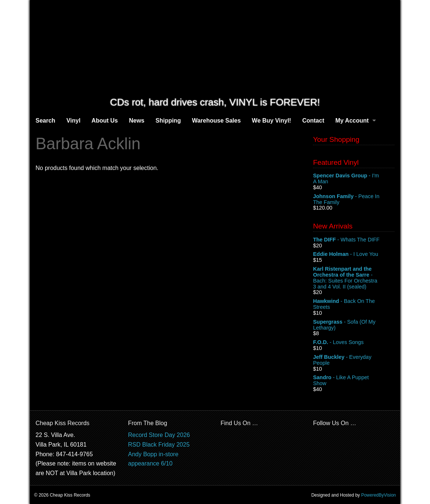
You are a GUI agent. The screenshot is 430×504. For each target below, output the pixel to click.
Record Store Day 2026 (159, 435)
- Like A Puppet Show (354, 381)
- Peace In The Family (354, 200)
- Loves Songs (354, 343)
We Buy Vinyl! (272, 121)
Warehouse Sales (216, 121)
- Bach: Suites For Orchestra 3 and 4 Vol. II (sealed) (354, 278)
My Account (352, 121)
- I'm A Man (354, 179)
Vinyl (73, 121)
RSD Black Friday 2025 (159, 445)
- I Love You (354, 254)
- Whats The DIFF (354, 240)
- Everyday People (354, 360)
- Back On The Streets (354, 304)
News (137, 121)
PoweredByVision (379, 495)
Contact (313, 121)
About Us (105, 121)
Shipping (168, 121)
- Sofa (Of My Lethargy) (354, 325)
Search (45, 121)
